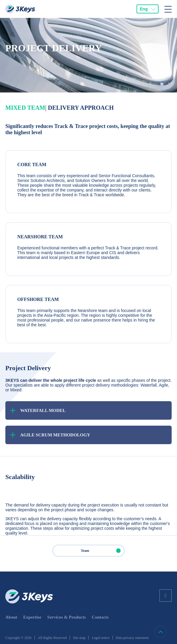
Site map (79, 638)
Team (102, 551)
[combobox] (148, 9)
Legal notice (101, 638)
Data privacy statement (132, 638)
